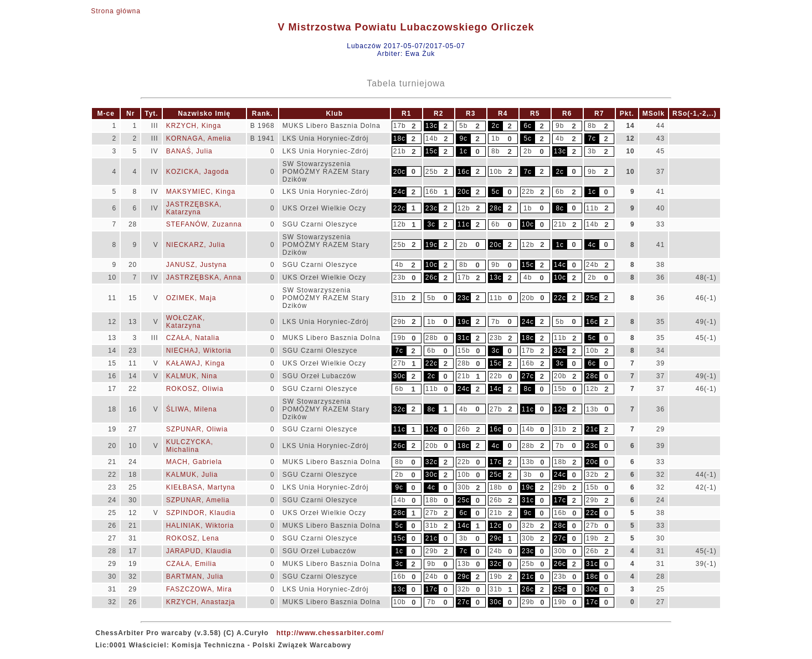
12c (560, 409)
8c (560, 208)
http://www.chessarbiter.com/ (330, 633)
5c (528, 138)
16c (464, 172)
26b (464, 429)
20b (528, 298)
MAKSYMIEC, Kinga (201, 192)
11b (592, 208)
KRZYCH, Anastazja (201, 602)
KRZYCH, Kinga (194, 126)
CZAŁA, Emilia (191, 564)
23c (431, 208)
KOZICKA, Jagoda (198, 172)
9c (463, 138)
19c (431, 245)
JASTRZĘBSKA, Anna (204, 277)
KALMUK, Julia (192, 475)
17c (496, 462)
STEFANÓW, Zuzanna (204, 224)
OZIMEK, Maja (191, 298)
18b (560, 462)
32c (560, 351)
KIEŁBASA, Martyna (201, 487)
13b (592, 409)
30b (464, 487)
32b (592, 475)
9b (560, 126)
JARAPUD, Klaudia (199, 551)
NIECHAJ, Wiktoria (199, 351)
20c (399, 172)
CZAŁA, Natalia (193, 338)
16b (432, 192)
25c (592, 298)
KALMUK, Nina (192, 376)
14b (432, 138)
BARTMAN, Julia (195, 576)
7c (592, 138)
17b (400, 126)
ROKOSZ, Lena (193, 538)
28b (432, 338)
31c (464, 338)
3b (592, 151)
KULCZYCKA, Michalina (190, 446)
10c (528, 224)
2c (495, 126)
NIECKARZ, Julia (196, 245)
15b (464, 351)
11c (464, 224)
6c (528, 126)
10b (496, 172)
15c (431, 151)
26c (431, 277)
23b (400, 277)
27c (528, 376)
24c (399, 192)
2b (528, 151)
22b (528, 192)
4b (560, 138)
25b (432, 172)
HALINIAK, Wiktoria (200, 526)
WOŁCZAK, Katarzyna (186, 322)
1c (463, 151)
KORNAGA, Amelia (199, 138)
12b (464, 208)
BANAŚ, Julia (189, 151)
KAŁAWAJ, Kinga (196, 363)
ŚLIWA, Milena (192, 409)
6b (560, 192)
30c (399, 376)
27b (400, 363)
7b (495, 322)
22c (399, 208)
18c (399, 138)
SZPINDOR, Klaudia (201, 513)
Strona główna (116, 11)
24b (592, 265)
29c (496, 538)
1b (495, 138)
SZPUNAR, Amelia (198, 500)
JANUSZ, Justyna (197, 265)
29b (400, 322)
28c (496, 208)
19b (400, 338)
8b (592, 126)
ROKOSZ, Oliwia (195, 389)
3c (431, 224)
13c (431, 126)
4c (592, 245)
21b (400, 151)
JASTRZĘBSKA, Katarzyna (194, 208)
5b (463, 126)
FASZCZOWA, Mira (199, 589)
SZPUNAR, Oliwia (197, 429)
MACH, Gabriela (194, 462)
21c (592, 429)
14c (560, 265)
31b (400, 298)
